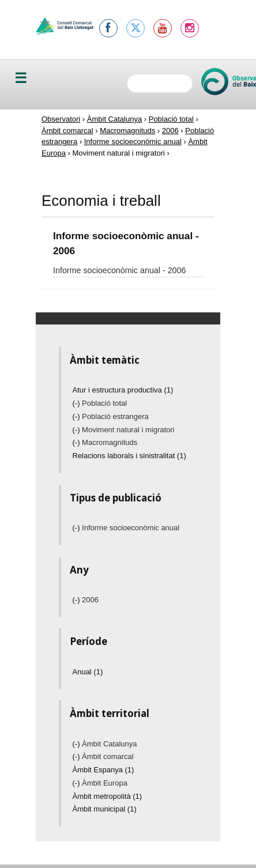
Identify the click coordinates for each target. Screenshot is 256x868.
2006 (170, 131)
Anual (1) (88, 672)
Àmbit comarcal (67, 131)
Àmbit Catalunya (114, 119)
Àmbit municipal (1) (105, 809)
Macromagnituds (127, 131)
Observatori (61, 119)
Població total (171, 119)
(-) (78, 403)
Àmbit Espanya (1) (103, 770)
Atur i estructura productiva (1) (123, 390)
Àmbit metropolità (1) (108, 796)
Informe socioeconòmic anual (133, 141)
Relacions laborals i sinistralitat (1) (129, 456)
